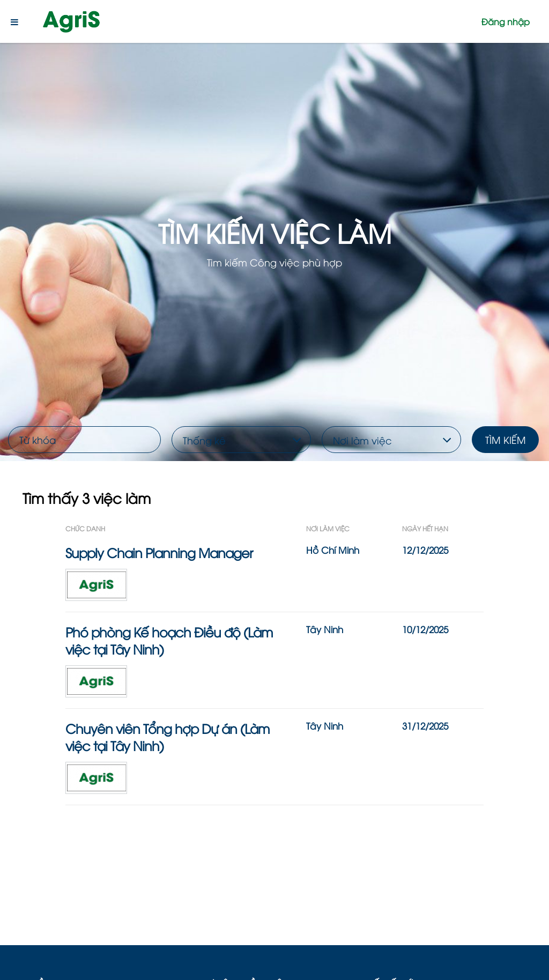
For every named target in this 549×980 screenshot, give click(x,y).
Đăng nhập (506, 21)
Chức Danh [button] (85, 528)
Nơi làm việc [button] (328, 528)
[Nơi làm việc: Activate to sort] (354, 528)
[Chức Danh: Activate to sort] (186, 528)
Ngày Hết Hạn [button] (425, 528)
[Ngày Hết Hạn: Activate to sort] (443, 528)
